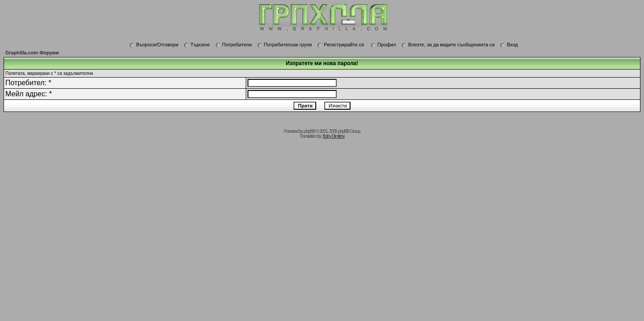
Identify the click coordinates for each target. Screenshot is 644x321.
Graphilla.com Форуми (32, 53)
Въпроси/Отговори (154, 45)
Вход (509, 45)
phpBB (309, 131)
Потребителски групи (285, 45)
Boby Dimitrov (333, 136)
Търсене (197, 45)
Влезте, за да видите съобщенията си (448, 45)
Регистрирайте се (341, 45)
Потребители (234, 45)
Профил (383, 45)
